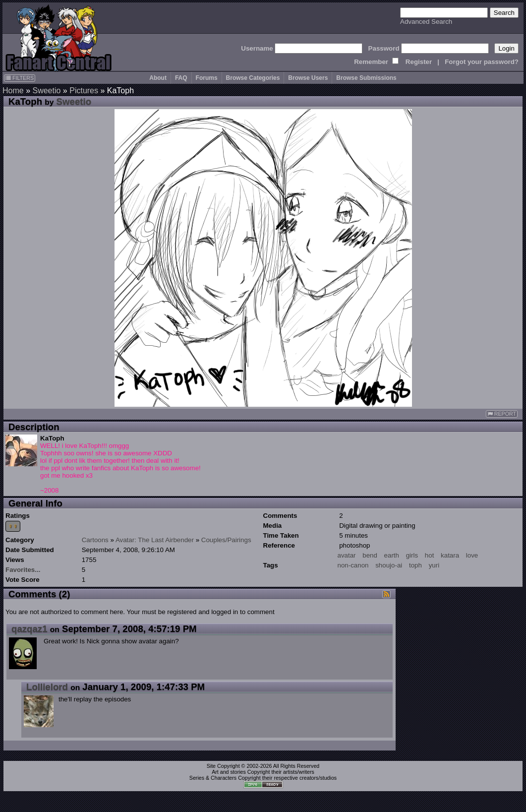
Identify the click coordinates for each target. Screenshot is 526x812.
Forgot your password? (482, 62)
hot (430, 555)
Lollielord (47, 687)
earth (392, 555)
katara (450, 555)
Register (419, 62)
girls (412, 555)
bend (370, 555)
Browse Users (308, 78)
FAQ (181, 78)
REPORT (502, 414)
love (472, 555)
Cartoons (95, 540)
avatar (347, 555)
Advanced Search (426, 22)
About (158, 78)
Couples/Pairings (226, 540)
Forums (207, 78)
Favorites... (23, 570)
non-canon (353, 565)
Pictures (84, 91)
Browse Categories (253, 78)
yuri (434, 565)
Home (13, 91)
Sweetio (46, 91)
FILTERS (20, 78)
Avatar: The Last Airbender (155, 540)
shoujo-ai (389, 565)
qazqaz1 (29, 629)
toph (415, 565)
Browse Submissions (366, 78)
